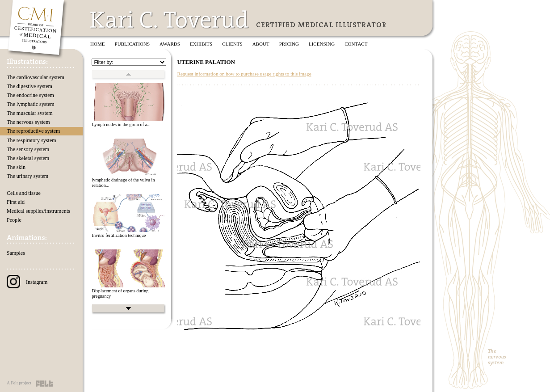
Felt (44, 384)
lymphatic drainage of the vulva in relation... (123, 183)
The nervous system (28, 122)
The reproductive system (33, 131)
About (261, 44)
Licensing (322, 44)
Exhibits (201, 44)
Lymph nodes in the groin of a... (121, 124)
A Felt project (19, 383)
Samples (16, 253)
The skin (16, 167)
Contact (356, 44)
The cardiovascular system (36, 77)
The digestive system (29, 86)
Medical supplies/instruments (38, 211)
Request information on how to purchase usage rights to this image (244, 74)
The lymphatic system (31, 104)
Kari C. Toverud (170, 19)
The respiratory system (31, 140)
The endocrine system (30, 95)
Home (98, 44)
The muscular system (30, 113)
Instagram (27, 282)
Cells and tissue (24, 193)
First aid (16, 202)
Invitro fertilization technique (119, 235)
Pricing (289, 44)
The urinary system (27, 176)
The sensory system (28, 149)
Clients (232, 44)
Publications (132, 44)
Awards (170, 44)
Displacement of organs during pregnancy (120, 294)
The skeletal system (28, 158)
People (14, 220)
